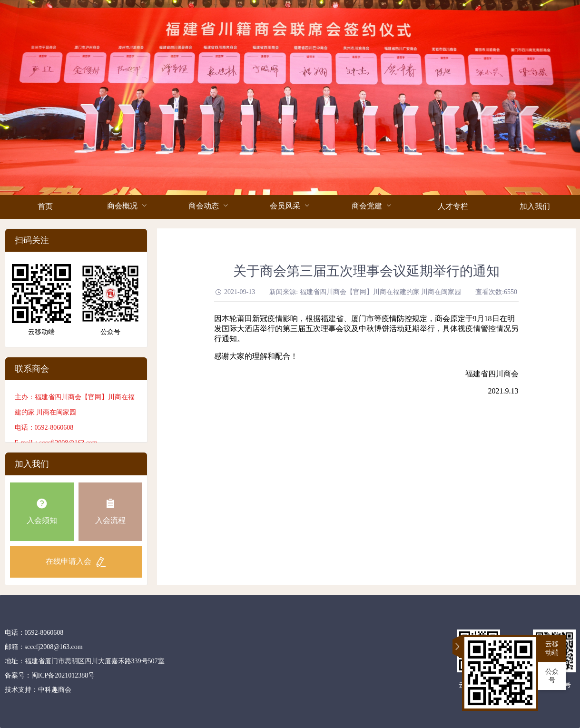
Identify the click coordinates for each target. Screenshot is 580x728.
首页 (45, 206)
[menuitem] (45, 207)
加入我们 (535, 206)
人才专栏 (453, 206)
